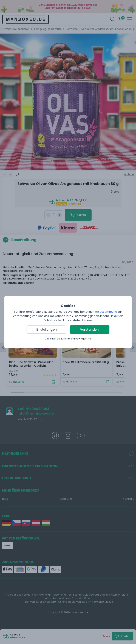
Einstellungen (46, 329)
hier (90, 339)
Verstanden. (90, 329)
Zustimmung (108, 312)
